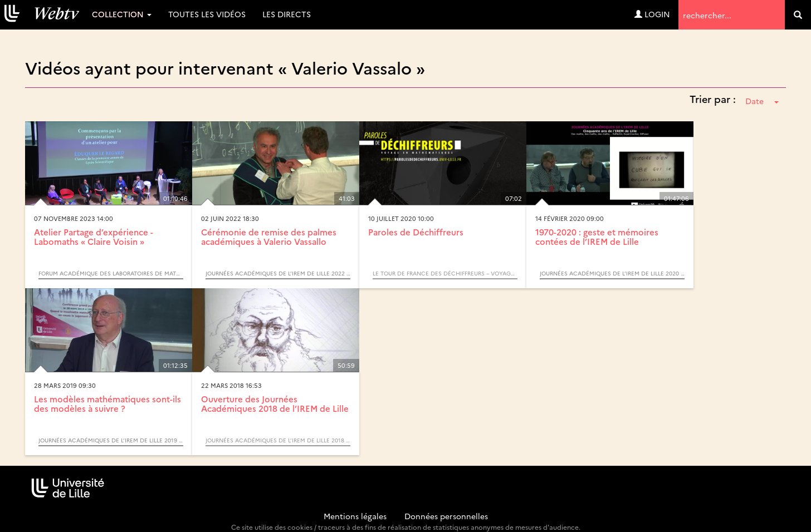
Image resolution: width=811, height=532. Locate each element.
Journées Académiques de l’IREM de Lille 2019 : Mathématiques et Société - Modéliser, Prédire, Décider (111, 440)
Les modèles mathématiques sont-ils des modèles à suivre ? (108, 403)
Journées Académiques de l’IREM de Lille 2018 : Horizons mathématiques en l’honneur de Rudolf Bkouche (278, 440)
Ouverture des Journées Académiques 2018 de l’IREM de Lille (275, 403)
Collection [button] (122, 14)
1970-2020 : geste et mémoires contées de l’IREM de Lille (597, 237)
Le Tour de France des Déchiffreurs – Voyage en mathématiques (445, 273)
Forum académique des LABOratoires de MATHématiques (111, 273)
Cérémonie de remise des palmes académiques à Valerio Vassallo (269, 237)
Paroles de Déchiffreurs (416, 232)
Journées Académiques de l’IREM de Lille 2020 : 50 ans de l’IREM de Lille (612, 273)
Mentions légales (355, 516)
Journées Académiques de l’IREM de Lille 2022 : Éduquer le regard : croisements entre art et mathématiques (278, 273)
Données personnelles (446, 516)
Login (652, 14)
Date (762, 101)
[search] (798, 15)
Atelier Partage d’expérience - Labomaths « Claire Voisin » (94, 237)
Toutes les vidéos (207, 14)
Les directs (287, 14)
